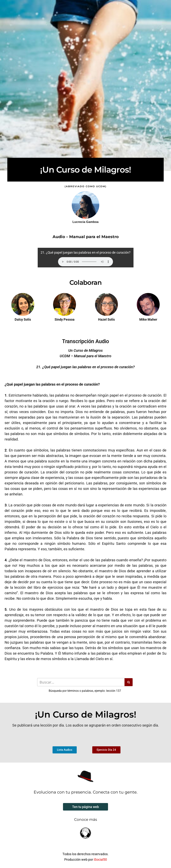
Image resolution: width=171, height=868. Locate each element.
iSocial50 (100, 859)
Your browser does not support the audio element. (85, 262)
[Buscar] (81, 682)
